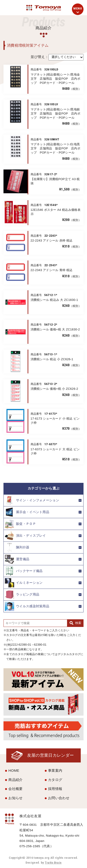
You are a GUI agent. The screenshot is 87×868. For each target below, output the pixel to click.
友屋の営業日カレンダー (50, 755)
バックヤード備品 (24, 571)
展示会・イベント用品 (27, 512)
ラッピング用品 (22, 595)
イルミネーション (24, 583)
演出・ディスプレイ (25, 536)
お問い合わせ (59, 798)
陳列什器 (17, 547)
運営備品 (17, 559)
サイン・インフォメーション (32, 500)
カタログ (55, 780)
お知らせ (15, 798)
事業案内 (55, 770)
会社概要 (15, 789)
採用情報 (55, 789)
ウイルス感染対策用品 (27, 606)
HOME (14, 770)
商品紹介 (15, 780)
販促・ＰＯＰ (20, 524)
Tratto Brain (53, 862)
